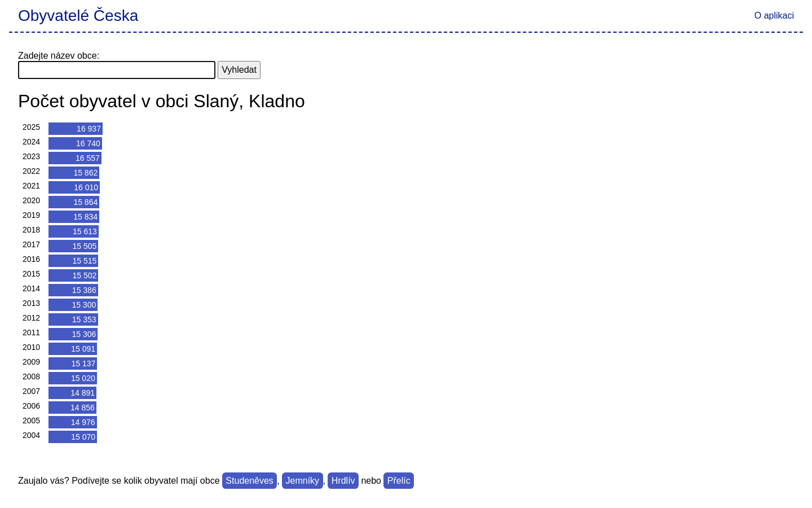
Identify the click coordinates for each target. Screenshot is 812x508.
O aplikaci (774, 16)
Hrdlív (343, 481)
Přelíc (399, 481)
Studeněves (250, 481)
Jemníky (303, 481)
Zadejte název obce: (59, 56)
